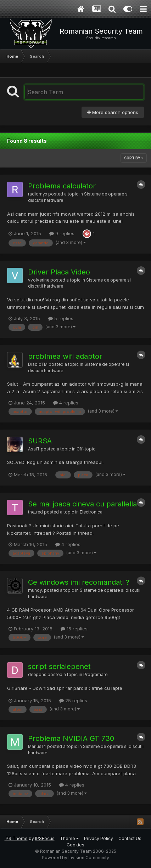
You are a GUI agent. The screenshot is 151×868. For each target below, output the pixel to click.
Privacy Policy (99, 838)
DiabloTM (38, 364)
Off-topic (86, 449)
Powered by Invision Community (75, 858)
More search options (113, 112)
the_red (35, 512)
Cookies (75, 845)
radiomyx (38, 194)
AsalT (34, 449)
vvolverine (39, 280)
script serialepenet (59, 666)
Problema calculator (62, 186)
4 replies (66, 403)
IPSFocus (45, 838)
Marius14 (37, 747)
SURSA (40, 441)
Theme (69, 838)
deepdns (37, 675)
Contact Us (130, 838)
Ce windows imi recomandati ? (79, 582)
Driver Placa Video (59, 272)
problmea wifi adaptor (65, 356)
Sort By (134, 158)
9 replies (62, 233)
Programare (95, 675)
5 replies (61, 318)
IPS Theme (16, 838)
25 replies (73, 700)
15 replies (74, 629)
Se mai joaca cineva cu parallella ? (85, 504)
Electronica (91, 512)
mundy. (35, 590)
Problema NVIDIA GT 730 (71, 738)
